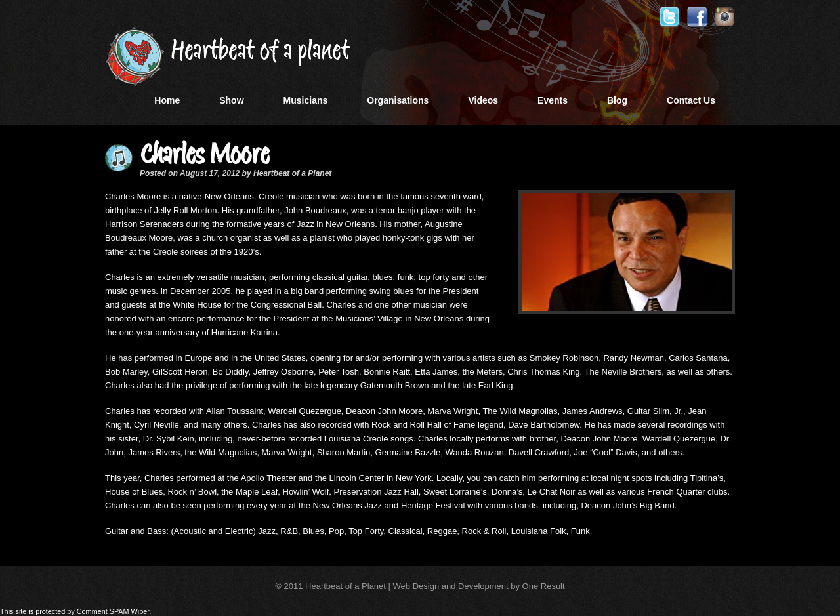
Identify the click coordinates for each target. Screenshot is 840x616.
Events (553, 100)
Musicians (306, 100)
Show (231, 100)
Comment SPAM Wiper (113, 611)
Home (167, 100)
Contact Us (691, 100)
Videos (483, 100)
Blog (617, 100)
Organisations (398, 100)
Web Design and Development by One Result (479, 586)
